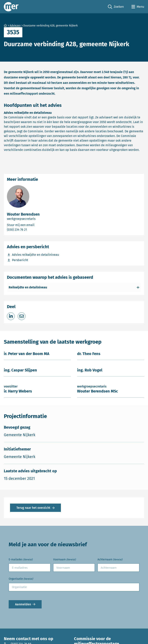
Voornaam (64, 560)
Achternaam (110, 560)
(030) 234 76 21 (32, 229)
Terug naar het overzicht (33, 508)
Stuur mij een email (38, 225)
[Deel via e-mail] (22, 316)
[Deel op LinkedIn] (11, 316)
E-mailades (21, 560)
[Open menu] (138, 7)
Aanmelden (23, 604)
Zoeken (116, 7)
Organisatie (21, 579)
